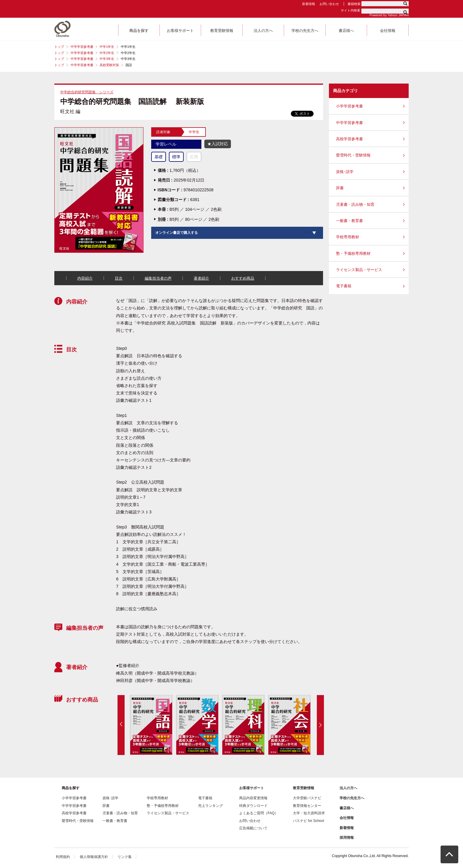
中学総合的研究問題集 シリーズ (87, 92)
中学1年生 (107, 47)
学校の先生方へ (352, 798)
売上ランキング (211, 806)
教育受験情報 (304, 788)
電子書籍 (344, 286)
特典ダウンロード (253, 806)
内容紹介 (85, 278)
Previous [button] (121, 725)
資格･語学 (345, 172)
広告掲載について (253, 828)
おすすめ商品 (243, 278)
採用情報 (347, 838)
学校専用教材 (348, 237)
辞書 (340, 188)
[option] (151, 725)
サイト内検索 (350, 10)
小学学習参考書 (349, 106)
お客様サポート (252, 788)
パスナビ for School (308, 821)
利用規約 (63, 857)
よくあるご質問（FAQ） (259, 813)
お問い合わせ (329, 4)
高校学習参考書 (349, 139)
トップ (59, 47)
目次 (119, 278)
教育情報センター (307, 806)
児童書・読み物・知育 (355, 204)
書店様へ (347, 808)
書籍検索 (354, 4)
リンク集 (125, 857)
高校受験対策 (109, 65)
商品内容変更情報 (253, 798)
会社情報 (347, 818)
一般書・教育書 (349, 221)
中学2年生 (107, 53)
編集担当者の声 (158, 278)
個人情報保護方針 (94, 857)
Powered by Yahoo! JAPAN (389, 15)
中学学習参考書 (82, 47)
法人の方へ (348, 788)
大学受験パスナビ (307, 798)
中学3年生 (107, 59)
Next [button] (320, 725)
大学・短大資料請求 (309, 813)
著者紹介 (201, 278)
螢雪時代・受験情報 (353, 155)
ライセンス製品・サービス (359, 270)
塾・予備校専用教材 (353, 253)
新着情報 (309, 4)
